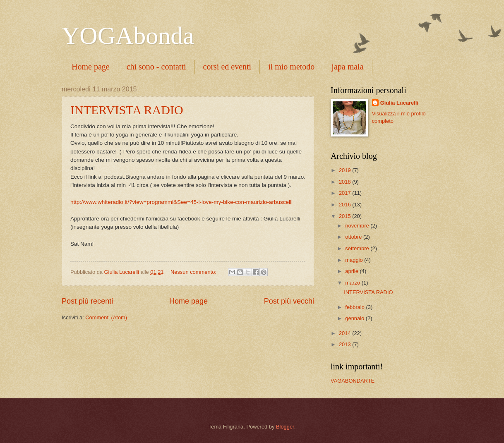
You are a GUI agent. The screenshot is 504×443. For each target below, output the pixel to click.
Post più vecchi (289, 301)
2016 (346, 205)
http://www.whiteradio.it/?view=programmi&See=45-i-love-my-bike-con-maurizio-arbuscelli (181, 202)
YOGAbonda (128, 36)
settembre (358, 248)
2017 (346, 193)
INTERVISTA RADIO (127, 110)
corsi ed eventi (227, 67)
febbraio (355, 307)
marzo (353, 283)
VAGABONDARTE (353, 381)
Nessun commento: (194, 272)
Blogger (285, 427)
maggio (355, 260)
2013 (346, 344)
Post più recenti (87, 301)
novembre (358, 226)
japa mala (347, 67)
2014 (346, 333)
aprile (352, 271)
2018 (346, 182)
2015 (346, 216)
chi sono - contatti (156, 67)
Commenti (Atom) (106, 317)
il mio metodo (291, 67)
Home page (91, 67)
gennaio (355, 318)
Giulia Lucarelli (399, 103)
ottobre (354, 237)
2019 (346, 170)
